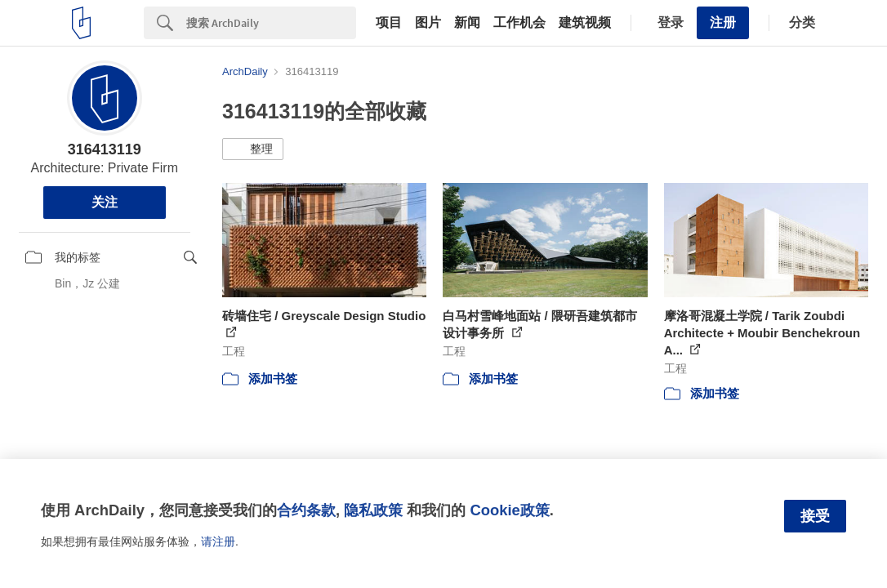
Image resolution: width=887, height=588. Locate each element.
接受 (815, 516)
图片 (428, 23)
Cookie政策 (509, 510)
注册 (723, 22)
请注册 (218, 541)
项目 (389, 23)
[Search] (271, 23)
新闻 (467, 23)
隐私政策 (373, 510)
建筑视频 (585, 23)
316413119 (105, 149)
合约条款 (306, 510)
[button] (253, 149)
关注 (105, 202)
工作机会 (519, 23)
